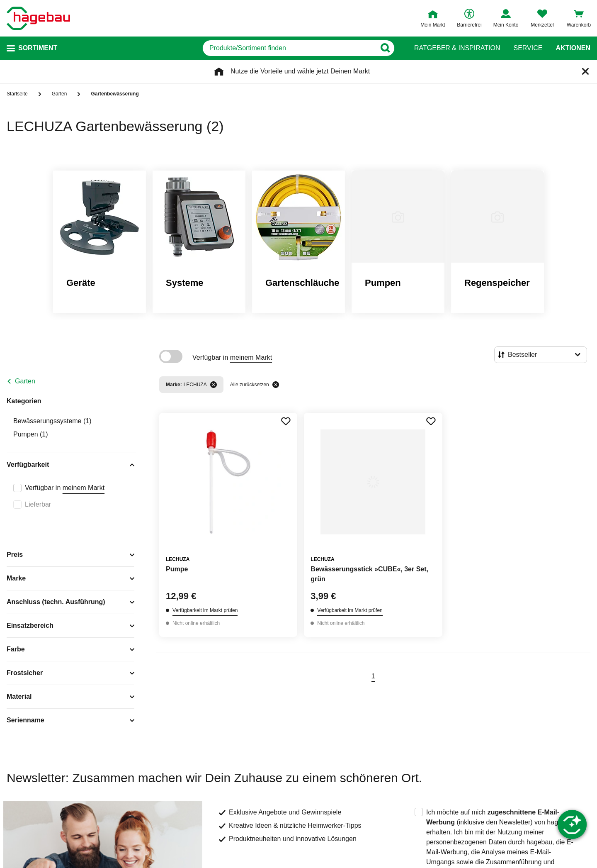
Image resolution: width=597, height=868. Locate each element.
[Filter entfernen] (214, 385)
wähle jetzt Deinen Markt (334, 71)
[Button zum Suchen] (385, 48)
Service (528, 48)
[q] (289, 48)
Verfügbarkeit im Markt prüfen (205, 610)
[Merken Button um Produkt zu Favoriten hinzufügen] (286, 421)
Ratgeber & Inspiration (457, 48)
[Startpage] (38, 18)
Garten (25, 381)
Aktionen (573, 48)
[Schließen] (585, 71)
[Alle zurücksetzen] (276, 385)
